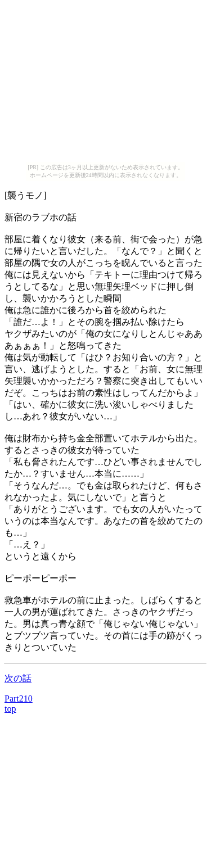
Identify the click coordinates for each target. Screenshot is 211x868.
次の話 (18, 678)
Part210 (19, 699)
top (10, 709)
